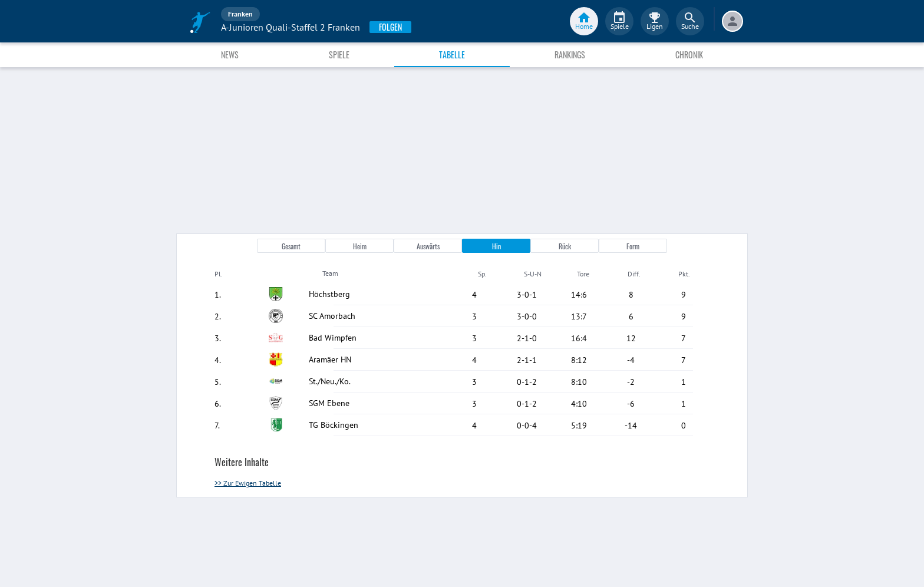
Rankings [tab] (570, 55)
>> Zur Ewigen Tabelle (248, 483)
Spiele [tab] (339, 55)
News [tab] (230, 55)
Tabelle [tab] (452, 55)
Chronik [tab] (689, 55)
